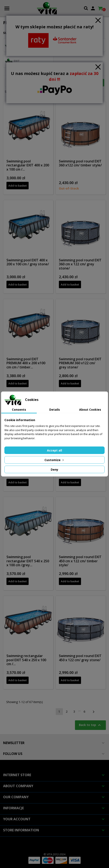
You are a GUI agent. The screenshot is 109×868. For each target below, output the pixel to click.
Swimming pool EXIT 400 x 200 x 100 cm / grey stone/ (28, 262)
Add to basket (18, 186)
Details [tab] (55, 410)
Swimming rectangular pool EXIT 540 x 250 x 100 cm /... (26, 660)
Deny (54, 470)
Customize (54, 460)
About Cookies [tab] (90, 410)
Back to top (90, 725)
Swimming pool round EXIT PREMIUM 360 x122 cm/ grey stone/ (80, 363)
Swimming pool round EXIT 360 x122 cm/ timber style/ (80, 163)
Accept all (54, 450)
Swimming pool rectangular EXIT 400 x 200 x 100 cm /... (28, 165)
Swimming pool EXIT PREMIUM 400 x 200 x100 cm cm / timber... (26, 363)
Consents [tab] (19, 410)
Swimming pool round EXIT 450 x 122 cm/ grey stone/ (80, 658)
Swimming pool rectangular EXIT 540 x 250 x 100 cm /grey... (28, 561)
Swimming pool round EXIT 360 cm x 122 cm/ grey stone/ (80, 264)
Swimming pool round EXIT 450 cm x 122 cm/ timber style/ (80, 561)
